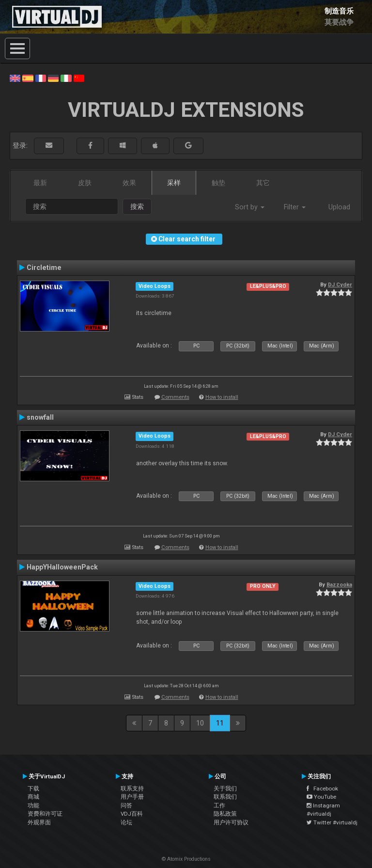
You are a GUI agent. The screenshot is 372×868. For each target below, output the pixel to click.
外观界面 (39, 822)
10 (200, 723)
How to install (222, 397)
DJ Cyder (340, 284)
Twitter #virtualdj (332, 822)
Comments (175, 397)
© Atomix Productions (186, 859)
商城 (33, 797)
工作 (219, 805)
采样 (174, 183)
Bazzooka (339, 584)
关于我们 (225, 789)
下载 (33, 789)
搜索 (137, 206)
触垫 (218, 183)
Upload (339, 207)
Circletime (44, 268)
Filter (295, 207)
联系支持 (132, 789)
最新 (40, 183)
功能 (33, 805)
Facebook (322, 789)
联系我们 (225, 797)
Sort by (250, 207)
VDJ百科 (132, 814)
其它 (263, 183)
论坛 (126, 822)
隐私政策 (225, 814)
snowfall (40, 417)
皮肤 (85, 183)
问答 (126, 805)
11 (220, 723)
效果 (129, 183)
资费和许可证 (45, 814)
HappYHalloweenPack (62, 567)
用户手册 (132, 797)
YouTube (321, 797)
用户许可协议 (231, 822)
